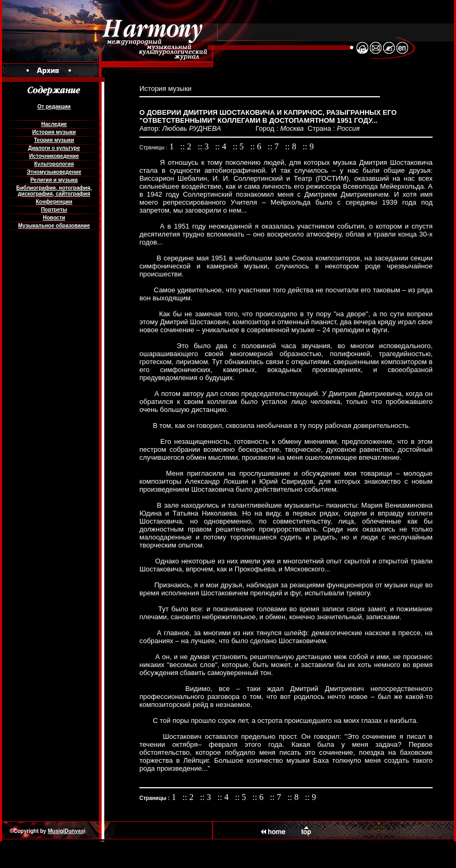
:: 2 (187, 146)
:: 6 (257, 146)
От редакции (54, 107)
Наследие (54, 124)
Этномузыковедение (54, 172)
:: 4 (222, 146)
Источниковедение (54, 156)
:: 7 (274, 146)
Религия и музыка (54, 180)
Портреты (54, 210)
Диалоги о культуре (54, 148)
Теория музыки (54, 140)
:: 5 (239, 146)
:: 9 (308, 146)
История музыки (54, 132)
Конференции (54, 202)
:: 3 (204, 146)
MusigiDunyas (66, 831)
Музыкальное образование (54, 226)
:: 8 (292, 146)
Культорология (54, 164)
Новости (54, 218)
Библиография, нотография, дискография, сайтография (54, 191)
